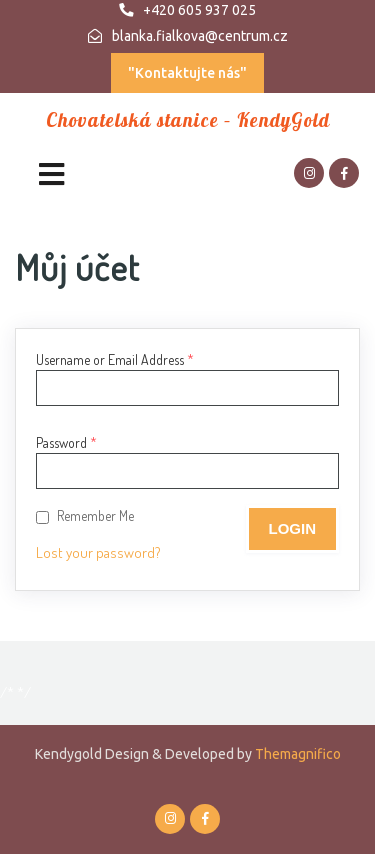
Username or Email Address (115, 359)
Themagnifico (296, 754)
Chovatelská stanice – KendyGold (188, 120)
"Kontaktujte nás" (187, 73)
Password (66, 442)
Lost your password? (98, 552)
